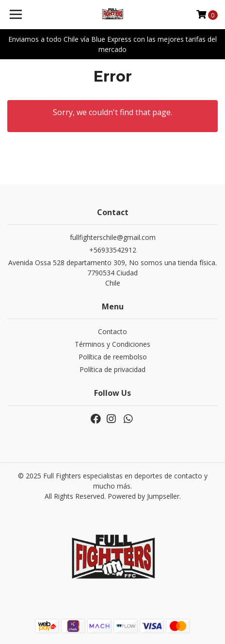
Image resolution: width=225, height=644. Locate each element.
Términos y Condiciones (112, 344)
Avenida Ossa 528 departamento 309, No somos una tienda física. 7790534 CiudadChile (112, 273)
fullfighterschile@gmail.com (113, 237)
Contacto (112, 331)
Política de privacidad (112, 369)
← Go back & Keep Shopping (113, 150)
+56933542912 (113, 250)
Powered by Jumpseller (144, 496)
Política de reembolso (113, 357)
